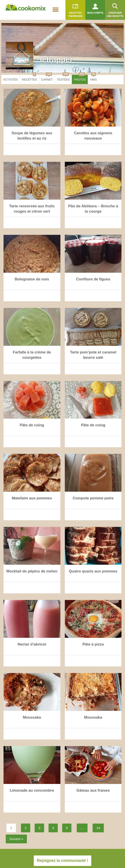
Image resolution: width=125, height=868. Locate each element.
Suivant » (16, 839)
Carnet (47, 78)
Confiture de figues (93, 279)
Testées (63, 78)
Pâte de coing (32, 425)
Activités (11, 80)
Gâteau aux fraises (93, 790)
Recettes (30, 78)
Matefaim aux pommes (32, 498)
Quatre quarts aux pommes (93, 571)
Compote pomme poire (93, 498)
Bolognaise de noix (32, 279)
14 (98, 828)
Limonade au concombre (32, 790)
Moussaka (32, 717)
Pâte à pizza (93, 644)
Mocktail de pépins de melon (32, 571)
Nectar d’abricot (32, 644)
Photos (80, 78)
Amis (93, 78)
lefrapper (56, 59)
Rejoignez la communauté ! (62, 861)
